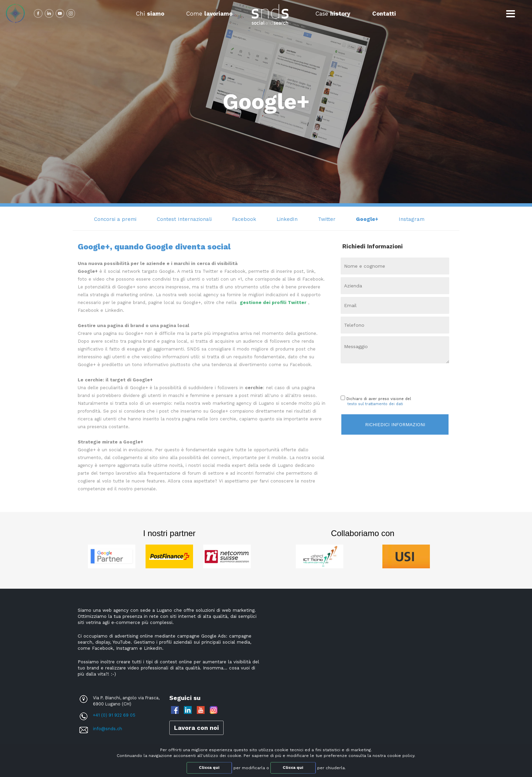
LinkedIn (287, 219)
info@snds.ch (108, 729)
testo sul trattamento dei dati (375, 404)
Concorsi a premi (115, 219)
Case (333, 14)
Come (209, 14)
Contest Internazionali (184, 219)
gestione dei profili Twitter (273, 302)
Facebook (244, 219)
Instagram (412, 219)
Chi (150, 14)
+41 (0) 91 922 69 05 (114, 715)
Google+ (367, 219)
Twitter (327, 219)
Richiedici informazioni (395, 424)
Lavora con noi (196, 728)
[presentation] (380, 378)
